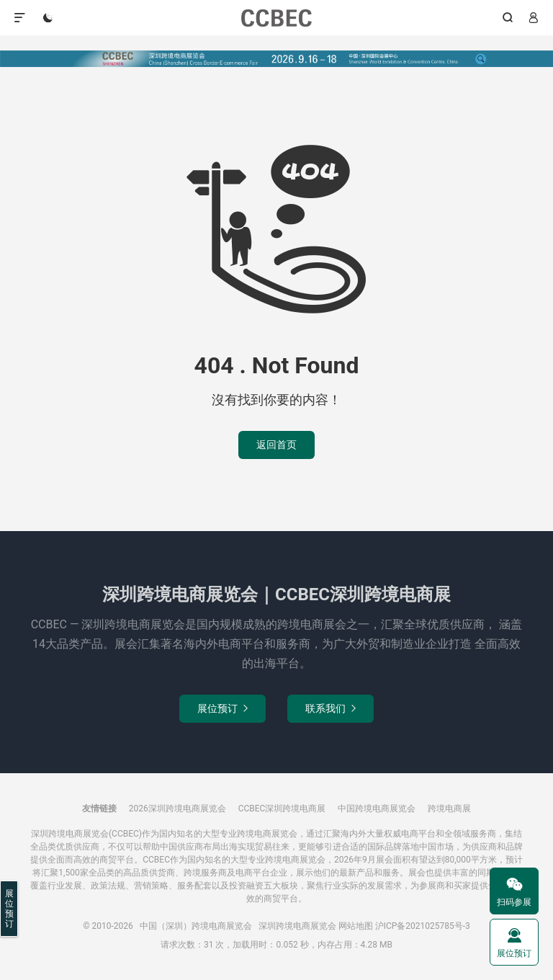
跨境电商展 (449, 808)
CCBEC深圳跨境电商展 (282, 808)
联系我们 (331, 708)
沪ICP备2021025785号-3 (423, 926)
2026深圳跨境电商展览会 (177, 808)
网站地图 (356, 926)
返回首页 (276, 445)
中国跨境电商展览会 (377, 808)
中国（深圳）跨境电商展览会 (277, 18)
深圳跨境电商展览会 (297, 926)
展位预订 (222, 708)
